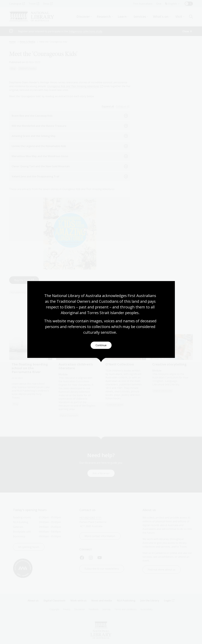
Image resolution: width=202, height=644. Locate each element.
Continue (101, 345)
